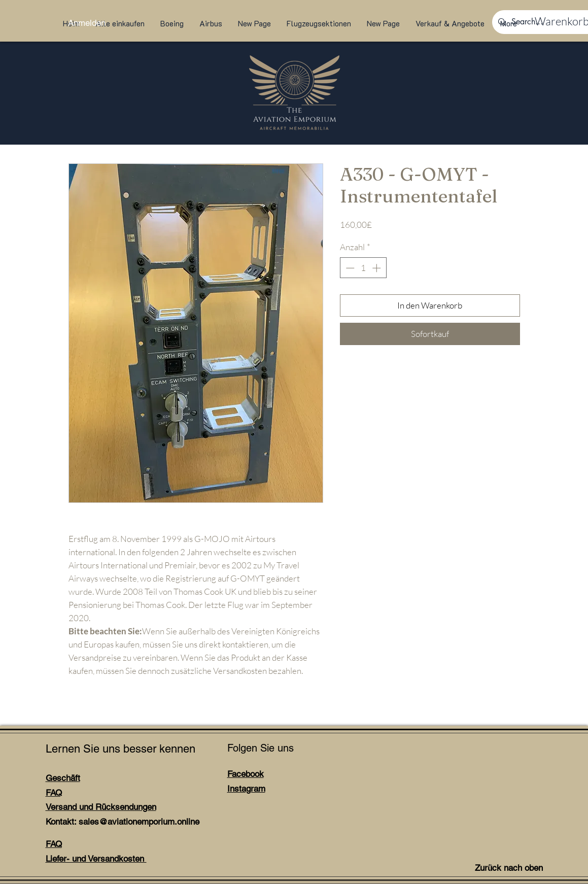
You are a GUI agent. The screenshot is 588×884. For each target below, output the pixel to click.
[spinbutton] (363, 268)
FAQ (54, 793)
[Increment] (377, 268)
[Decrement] (349, 268)
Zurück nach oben (509, 868)
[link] (555, 21)
